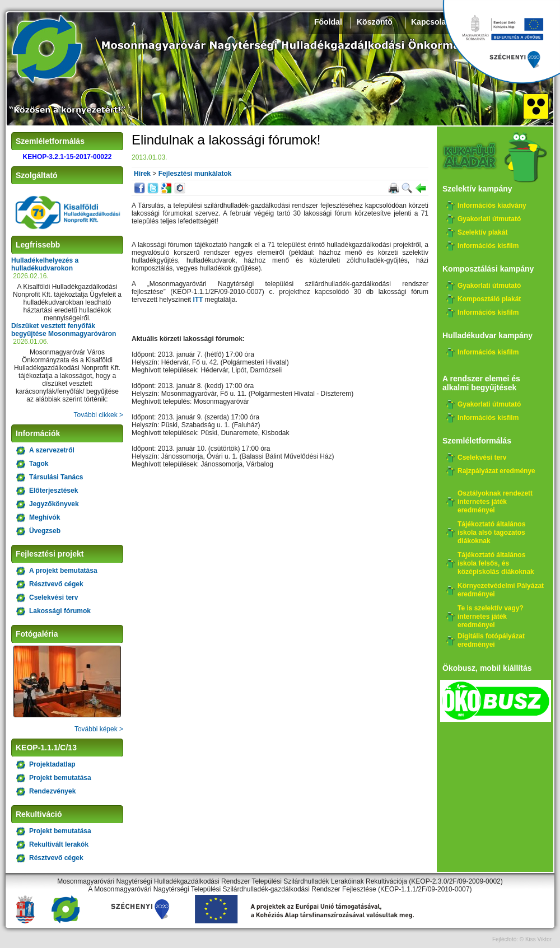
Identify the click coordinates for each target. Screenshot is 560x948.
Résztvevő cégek (56, 584)
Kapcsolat (430, 22)
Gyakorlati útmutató (489, 219)
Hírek (142, 174)
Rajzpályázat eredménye (496, 471)
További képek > (99, 729)
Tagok (39, 464)
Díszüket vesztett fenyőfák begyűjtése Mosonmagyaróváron (64, 330)
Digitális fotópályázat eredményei (491, 640)
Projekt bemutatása (60, 778)
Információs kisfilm (488, 246)
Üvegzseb (45, 531)
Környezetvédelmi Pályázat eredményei (501, 590)
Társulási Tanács (56, 477)
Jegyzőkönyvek (54, 504)
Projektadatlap (52, 764)
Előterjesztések (53, 491)
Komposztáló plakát (489, 299)
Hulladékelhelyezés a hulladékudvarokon (45, 264)
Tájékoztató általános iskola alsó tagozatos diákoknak (491, 533)
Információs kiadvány (492, 206)
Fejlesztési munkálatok (195, 174)
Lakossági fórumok (60, 611)
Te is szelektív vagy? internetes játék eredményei (491, 617)
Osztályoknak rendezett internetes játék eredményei (495, 502)
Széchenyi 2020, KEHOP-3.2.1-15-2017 (501, 42)
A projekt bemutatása (63, 571)
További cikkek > (99, 415)
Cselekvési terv (53, 597)
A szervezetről (52, 450)
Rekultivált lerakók (59, 844)
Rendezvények (52, 791)
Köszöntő (375, 22)
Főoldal (328, 22)
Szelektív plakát (482, 232)
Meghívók (45, 517)
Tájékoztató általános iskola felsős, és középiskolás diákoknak (496, 563)
